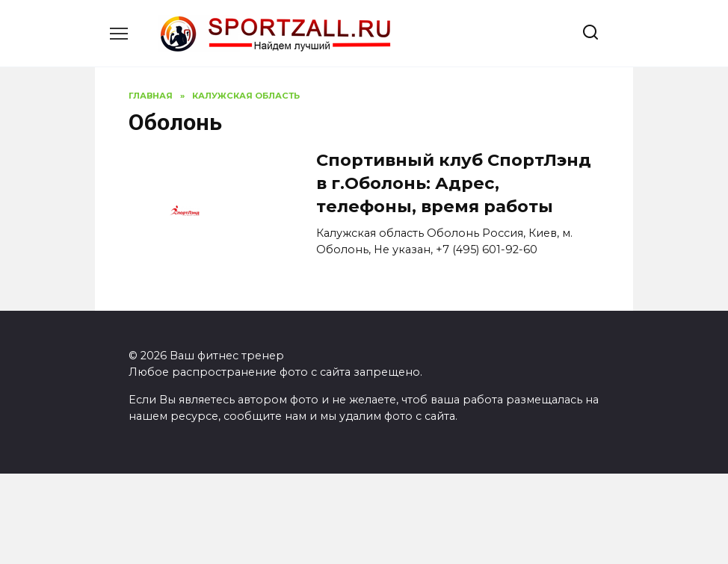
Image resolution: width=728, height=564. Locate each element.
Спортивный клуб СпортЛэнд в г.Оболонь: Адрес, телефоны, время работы (454, 183)
